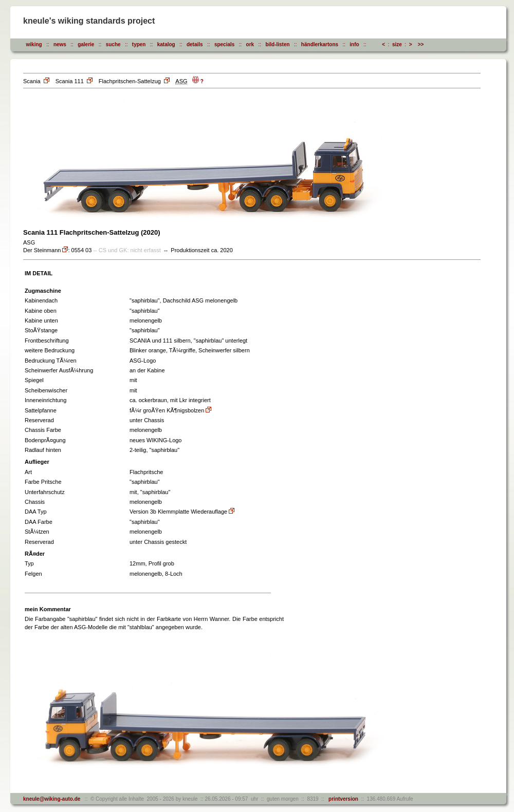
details (195, 44)
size (397, 44)
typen (139, 44)
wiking (34, 44)
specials (224, 44)
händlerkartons (320, 44)
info (354, 44)
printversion (342, 799)
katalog (166, 44)
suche (113, 44)
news (60, 44)
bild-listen (277, 44)
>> (421, 44)
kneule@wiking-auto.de (52, 799)
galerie (86, 44)
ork (250, 44)
